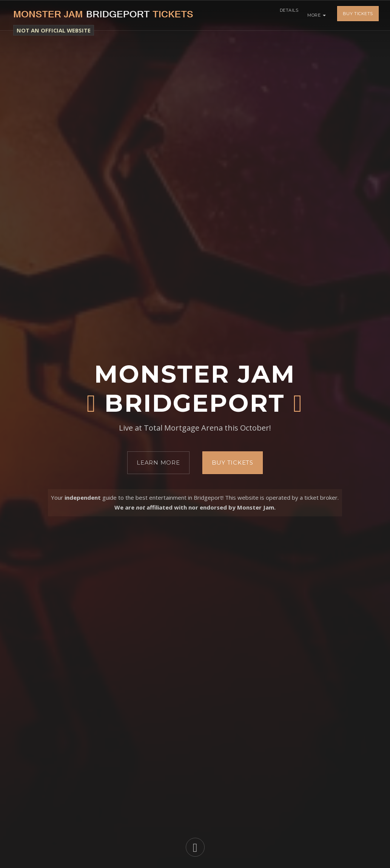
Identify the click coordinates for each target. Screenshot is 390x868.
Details (287, 15)
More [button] (317, 15)
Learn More (158, 463)
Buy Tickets (358, 15)
